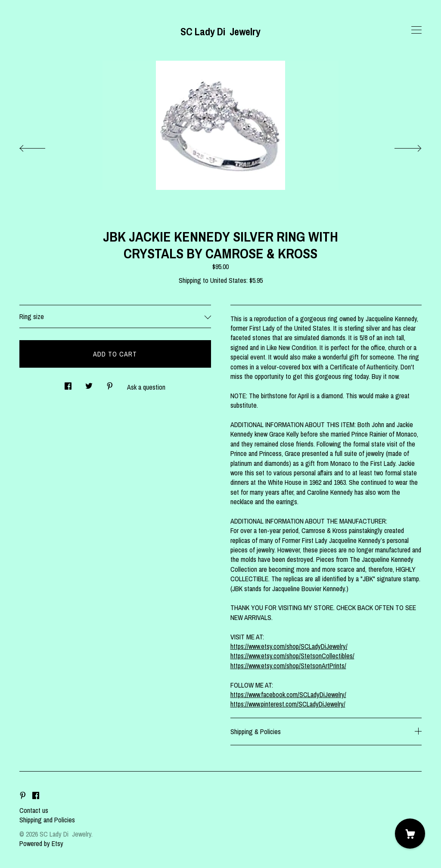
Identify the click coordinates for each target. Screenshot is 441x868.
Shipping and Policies (47, 820)
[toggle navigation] (416, 30)
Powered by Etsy (41, 843)
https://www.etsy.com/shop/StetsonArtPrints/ (288, 666)
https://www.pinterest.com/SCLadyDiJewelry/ (288, 704)
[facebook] (36, 796)
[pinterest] (23, 796)
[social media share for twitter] (89, 383)
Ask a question (146, 387)
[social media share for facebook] (68, 383)
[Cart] (410, 834)
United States (228, 280)
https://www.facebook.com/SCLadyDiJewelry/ (288, 694)
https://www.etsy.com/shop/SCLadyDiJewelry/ (289, 646)
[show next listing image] (400, 146)
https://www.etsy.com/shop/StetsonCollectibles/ (292, 656)
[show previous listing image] (41, 146)
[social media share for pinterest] (110, 383)
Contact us (34, 810)
